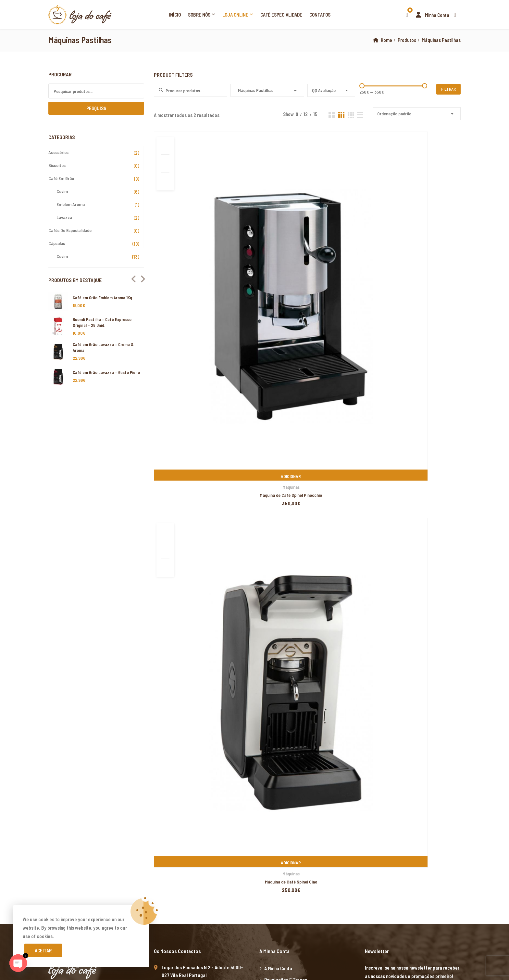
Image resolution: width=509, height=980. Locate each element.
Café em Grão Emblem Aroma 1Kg (102, 298)
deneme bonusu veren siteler (208, 748)
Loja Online (235, 15)
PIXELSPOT (210, 611)
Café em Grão (61, 178)
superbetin (119, 680)
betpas (441, 781)
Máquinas (203, 262)
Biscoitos (57, 165)
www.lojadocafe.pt (174, 528)
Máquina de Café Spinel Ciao (307, 271)
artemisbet (96, 680)
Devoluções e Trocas (286, 464)
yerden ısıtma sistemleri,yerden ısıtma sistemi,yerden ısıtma (153, 646)
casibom (223, 697)
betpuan (247, 748)
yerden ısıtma (459, 663)
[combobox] (267, 90)
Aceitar (43, 950)
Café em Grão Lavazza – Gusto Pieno (106, 372)
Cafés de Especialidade (70, 230)
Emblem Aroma (71, 204)
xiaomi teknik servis (85, 849)
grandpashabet (188, 680)
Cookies (272, 509)
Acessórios (58, 152)
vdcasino (140, 680)
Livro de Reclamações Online (293, 475)
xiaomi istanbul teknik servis (134, 849)
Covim (62, 191)
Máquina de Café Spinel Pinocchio (203, 271)
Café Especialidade (281, 15)
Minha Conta (431, 15)
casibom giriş (217, 680)
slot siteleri (35, 748)
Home (386, 40)
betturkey (459, 781)
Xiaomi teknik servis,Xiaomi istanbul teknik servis (49, 672)
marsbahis (38, 629)
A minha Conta (278, 452)
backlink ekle (13, 629)
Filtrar (448, 89)
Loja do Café (98, 611)
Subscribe (454, 477)
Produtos (407, 40)
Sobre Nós (199, 15)
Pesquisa (96, 108)
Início (175, 15)
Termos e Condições (285, 498)
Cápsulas (57, 243)
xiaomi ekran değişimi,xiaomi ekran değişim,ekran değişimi (107, 629)
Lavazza (64, 217)
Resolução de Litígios (286, 486)
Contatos (320, 15)
